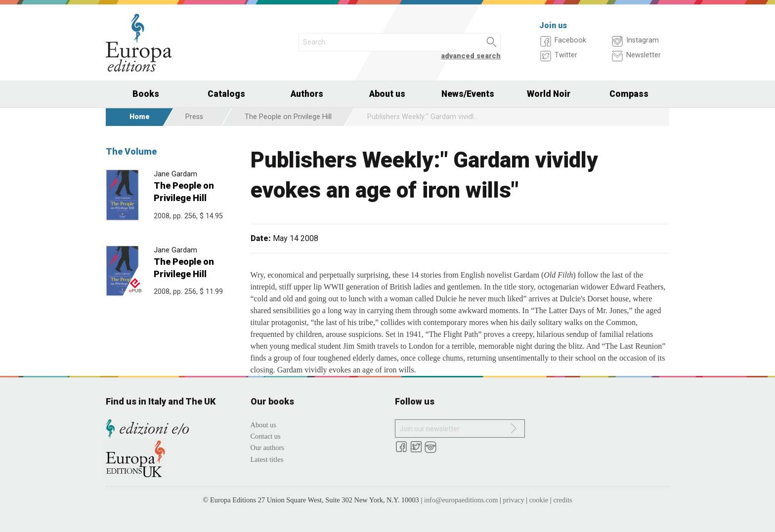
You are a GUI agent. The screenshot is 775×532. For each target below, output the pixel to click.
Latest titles (267, 459)
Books (146, 94)
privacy (514, 500)
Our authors (267, 448)
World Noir (549, 94)
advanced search (471, 56)
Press (194, 117)
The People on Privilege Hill (288, 117)
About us (387, 94)
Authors (307, 94)
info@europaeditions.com (461, 500)
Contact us (266, 436)
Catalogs (226, 94)
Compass (629, 94)
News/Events (468, 94)
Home (140, 117)
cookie (539, 500)
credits (562, 500)
